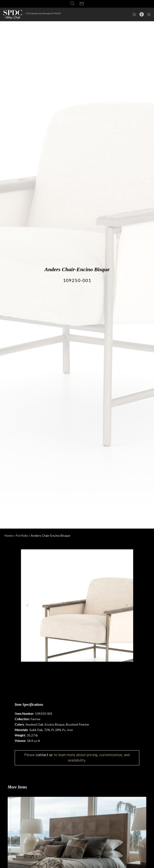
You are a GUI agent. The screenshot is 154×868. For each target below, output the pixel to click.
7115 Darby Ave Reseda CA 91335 (43, 13)
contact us (44, 755)
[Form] (82, 4)
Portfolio (22, 535)
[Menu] (148, 14)
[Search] (72, 3)
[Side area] (133, 14)
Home (9, 535)
